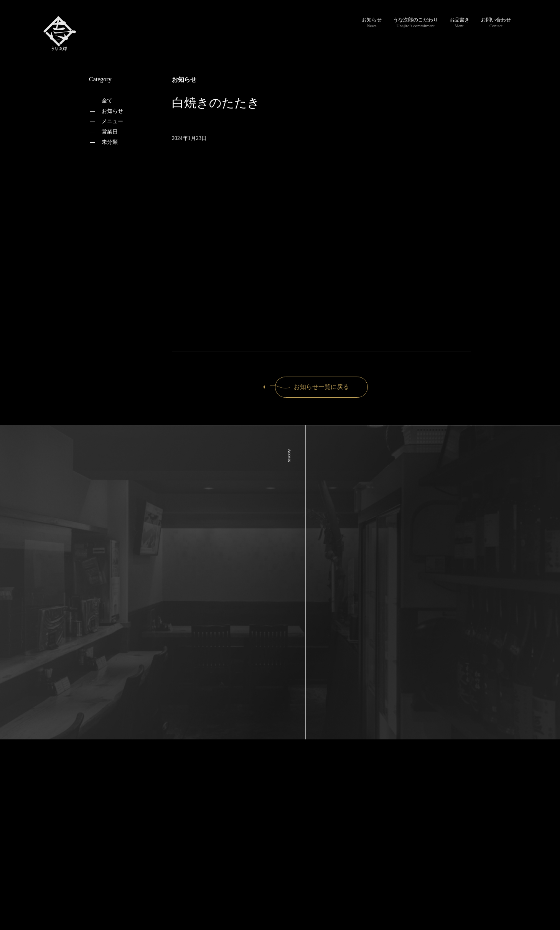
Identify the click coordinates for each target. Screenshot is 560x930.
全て (107, 101)
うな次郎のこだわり (416, 22)
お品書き (460, 22)
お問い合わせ (496, 22)
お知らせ (372, 22)
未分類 (110, 142)
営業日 (110, 132)
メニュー (112, 121)
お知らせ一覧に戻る (312, 387)
